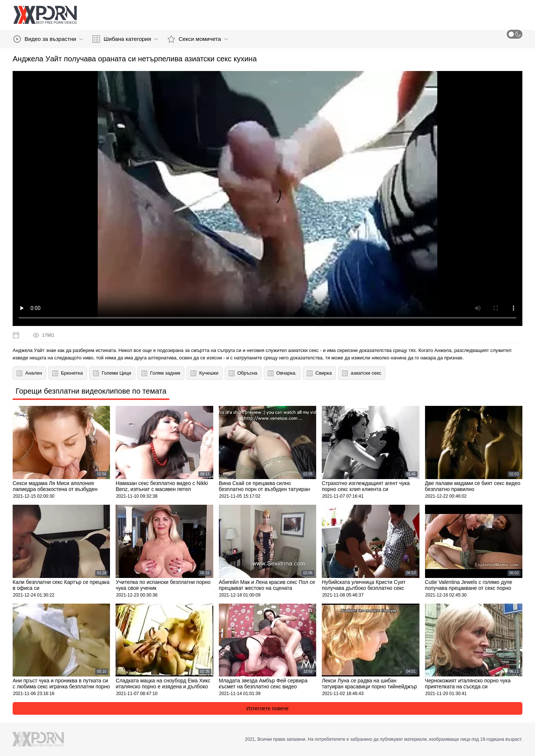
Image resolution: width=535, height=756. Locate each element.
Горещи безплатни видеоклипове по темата (91, 391)
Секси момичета (198, 39)
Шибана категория (125, 39)
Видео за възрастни (48, 39)
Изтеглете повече (267, 708)
